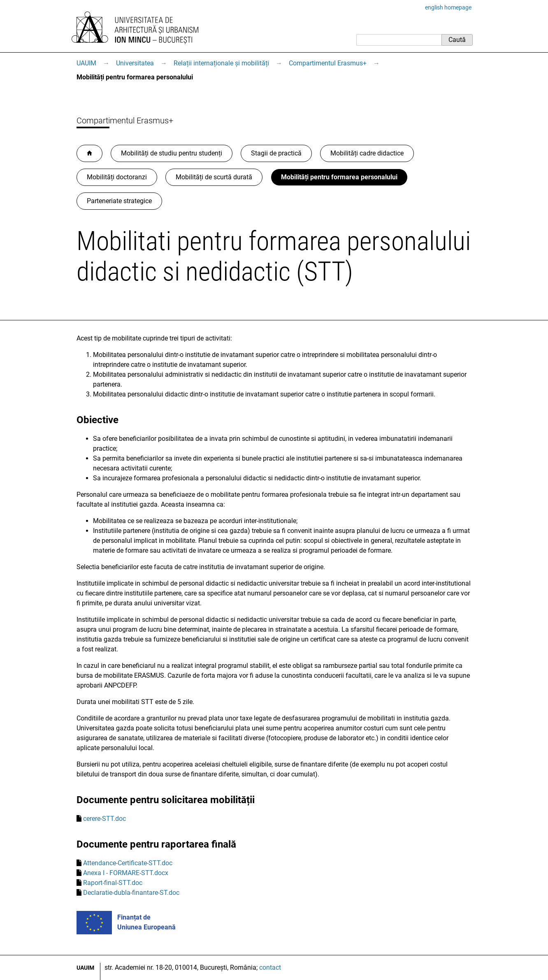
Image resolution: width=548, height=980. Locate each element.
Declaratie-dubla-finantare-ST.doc (131, 893)
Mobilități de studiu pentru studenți (172, 153)
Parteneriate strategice (119, 201)
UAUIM (86, 63)
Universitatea (135, 63)
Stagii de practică (276, 153)
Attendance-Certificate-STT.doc (128, 863)
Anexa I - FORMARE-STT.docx (126, 873)
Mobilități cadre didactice (367, 153)
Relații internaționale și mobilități (221, 63)
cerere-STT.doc (104, 819)
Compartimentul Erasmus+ (328, 63)
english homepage (448, 7)
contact (270, 967)
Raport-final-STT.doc (113, 883)
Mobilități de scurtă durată (214, 177)
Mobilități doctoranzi (117, 177)
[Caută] (399, 40)
